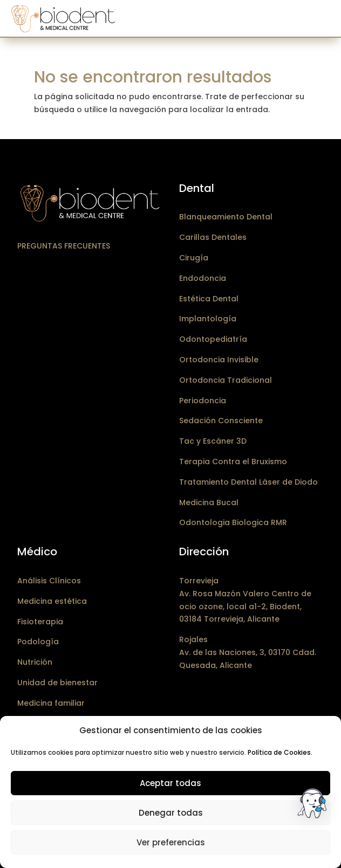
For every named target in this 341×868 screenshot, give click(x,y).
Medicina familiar (51, 703)
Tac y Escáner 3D (213, 441)
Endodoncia (203, 278)
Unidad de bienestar (57, 683)
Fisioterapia (40, 622)
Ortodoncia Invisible (219, 360)
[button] (313, 805)
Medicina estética (52, 601)
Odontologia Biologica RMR (233, 522)
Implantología (208, 319)
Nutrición (35, 662)
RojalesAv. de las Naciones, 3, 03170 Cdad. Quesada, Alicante (248, 652)
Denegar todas (171, 813)
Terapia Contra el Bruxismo (233, 461)
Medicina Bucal (209, 502)
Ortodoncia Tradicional (226, 380)
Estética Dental (209, 299)
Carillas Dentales (213, 237)
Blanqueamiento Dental (226, 217)
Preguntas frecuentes (64, 246)
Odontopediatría (213, 339)
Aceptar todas (170, 783)
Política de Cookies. (280, 752)
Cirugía (194, 258)
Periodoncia (203, 401)
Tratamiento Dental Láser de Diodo (248, 482)
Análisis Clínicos (49, 581)
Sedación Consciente (221, 421)
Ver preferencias (171, 842)
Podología (38, 642)
